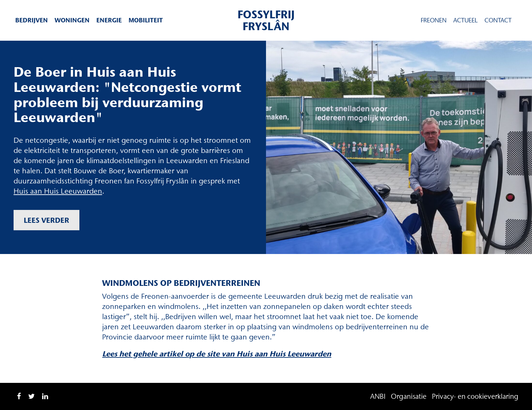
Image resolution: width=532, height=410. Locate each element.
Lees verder (46, 220)
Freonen (434, 20)
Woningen (72, 20)
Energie (109, 20)
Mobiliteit (146, 20)
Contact (498, 20)
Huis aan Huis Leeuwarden (58, 191)
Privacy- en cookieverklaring (475, 396)
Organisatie (409, 396)
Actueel (465, 20)
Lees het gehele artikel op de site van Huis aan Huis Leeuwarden (217, 354)
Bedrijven (32, 20)
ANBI (378, 396)
